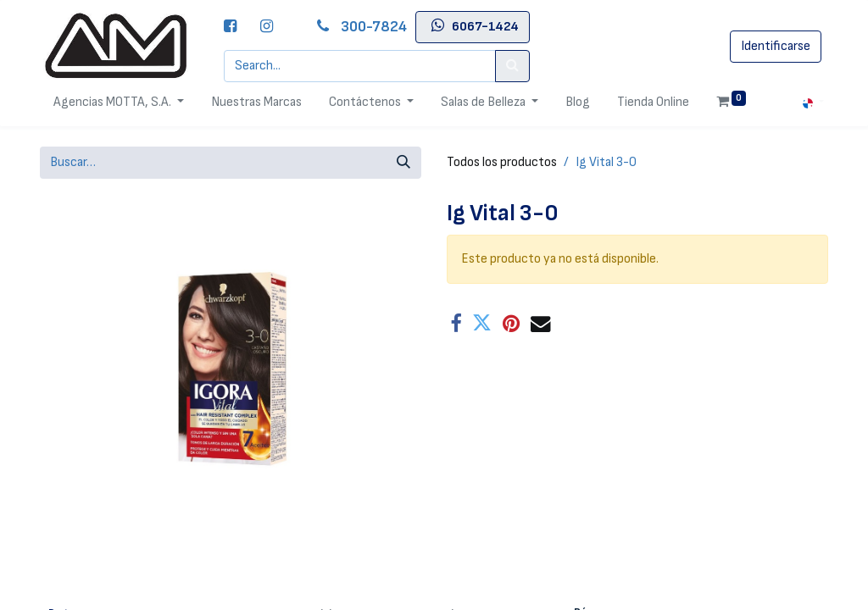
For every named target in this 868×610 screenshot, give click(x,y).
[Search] (512, 66)
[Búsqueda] (403, 163)
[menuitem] (256, 103)
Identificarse (776, 46)
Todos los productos (502, 162)
